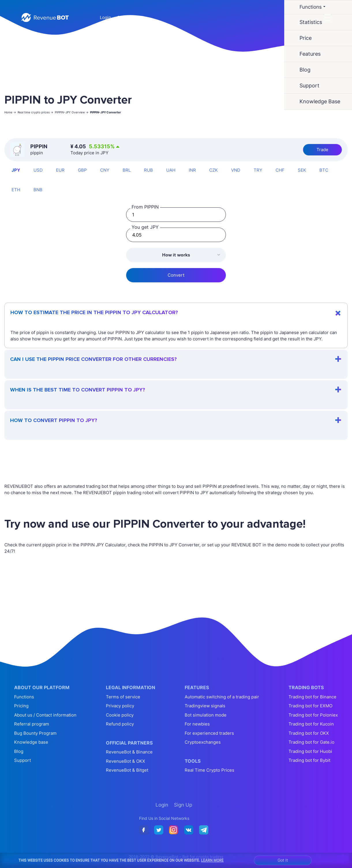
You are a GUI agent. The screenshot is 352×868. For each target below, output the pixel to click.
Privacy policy (120, 706)
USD (38, 170)
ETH (16, 190)
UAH (171, 170)
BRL (127, 170)
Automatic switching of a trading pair (222, 697)
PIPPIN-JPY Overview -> (72, 112)
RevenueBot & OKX (126, 761)
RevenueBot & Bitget (127, 770)
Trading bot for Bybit (309, 760)
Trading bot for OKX (309, 733)
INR (192, 170)
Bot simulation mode (206, 715)
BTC (324, 170)
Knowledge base (31, 742)
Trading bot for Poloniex (313, 715)
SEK (302, 170)
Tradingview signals (205, 706)
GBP (82, 170)
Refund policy (120, 724)
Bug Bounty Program (35, 733)
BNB (38, 190)
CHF (280, 170)
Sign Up (125, 17)
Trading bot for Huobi (310, 751)
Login (105, 17)
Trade (322, 150)
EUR (60, 170)
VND (236, 170)
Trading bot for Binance (312, 697)
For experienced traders (209, 733)
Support (23, 760)
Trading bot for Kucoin (311, 724)
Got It (283, 860)
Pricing (21, 706)
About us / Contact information (45, 715)
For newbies (197, 724)
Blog (19, 751)
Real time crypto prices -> (35, 112)
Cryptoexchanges (203, 742)
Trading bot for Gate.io (311, 742)
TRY (258, 170)
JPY (16, 170)
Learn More (212, 860)
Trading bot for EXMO (310, 706)
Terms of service (123, 697)
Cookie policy (120, 715)
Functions (24, 697)
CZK (214, 170)
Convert (176, 275)
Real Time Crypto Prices (209, 770)
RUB (148, 170)
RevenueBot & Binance (129, 752)
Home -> (10, 112)
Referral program (32, 724)
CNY (105, 170)
